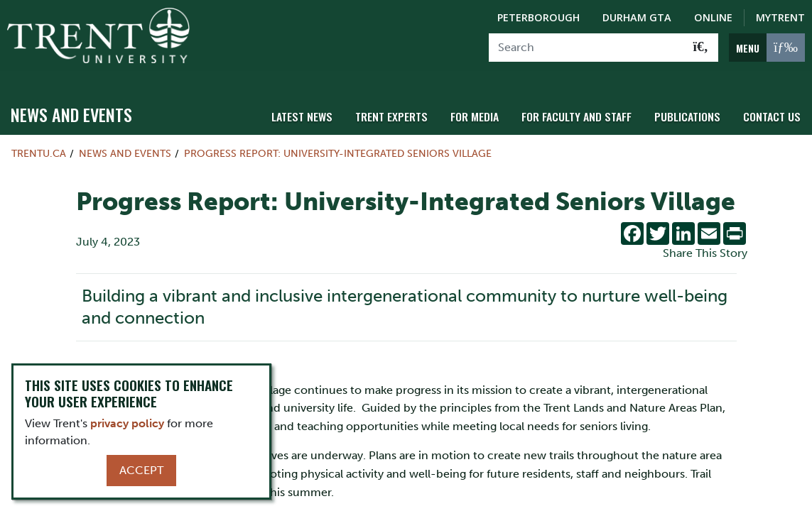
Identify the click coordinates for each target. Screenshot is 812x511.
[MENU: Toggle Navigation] (767, 48)
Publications (692, 108)
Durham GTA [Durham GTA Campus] (637, 17)
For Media (487, 108)
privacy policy (127, 423)
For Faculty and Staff (585, 108)
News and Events (71, 107)
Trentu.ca (39, 146)
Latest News (321, 108)
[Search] (586, 48)
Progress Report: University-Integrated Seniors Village (338, 146)
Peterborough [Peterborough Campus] (538, 17)
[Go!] (701, 48)
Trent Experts (407, 108)
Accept (141, 470)
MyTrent (780, 17)
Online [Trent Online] (713, 17)
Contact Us (773, 108)
